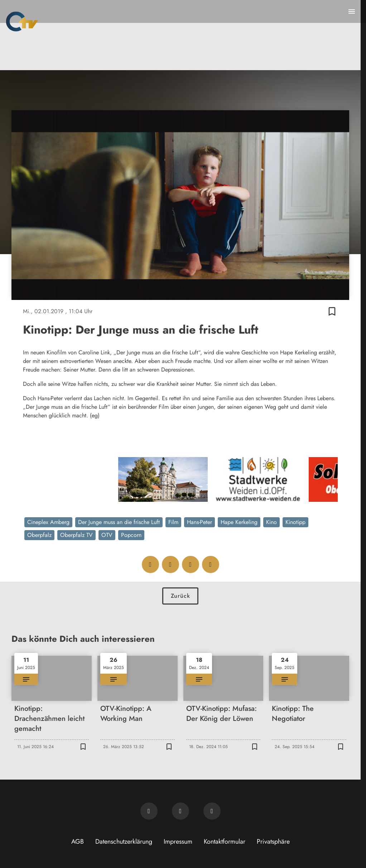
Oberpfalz (39, 535)
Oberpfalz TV (76, 535)
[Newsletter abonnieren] (149, 811)
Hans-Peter (199, 522)
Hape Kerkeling (239, 522)
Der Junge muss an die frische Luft (119, 522)
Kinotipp (295, 522)
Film (173, 522)
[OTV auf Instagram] (212, 811)
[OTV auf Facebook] (180, 811)
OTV (107, 535)
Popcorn (131, 535)
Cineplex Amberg (48, 522)
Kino (271, 522)
